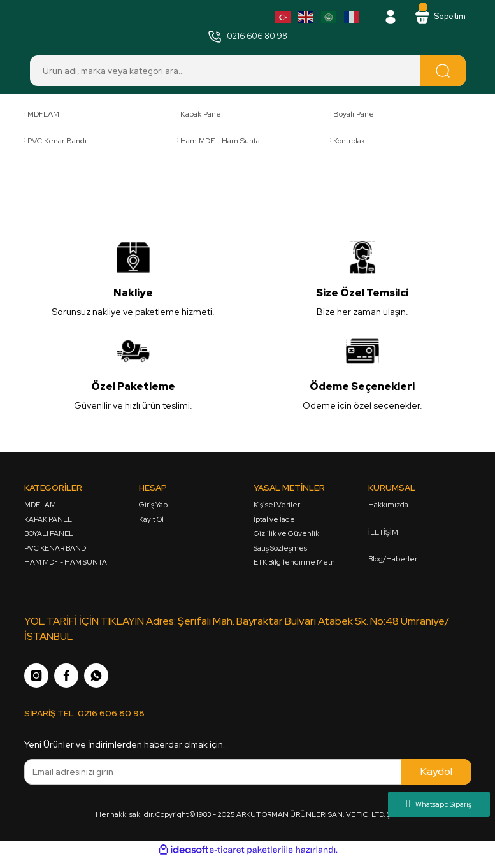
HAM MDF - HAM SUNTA (66, 563)
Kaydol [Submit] (436, 774)
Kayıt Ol (151, 520)
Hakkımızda (388, 506)
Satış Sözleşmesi (281, 549)
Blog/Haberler (393, 560)
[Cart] (438, 17)
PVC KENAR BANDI (56, 549)
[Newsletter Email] (248, 774)
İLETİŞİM (383, 533)
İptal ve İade (274, 520)
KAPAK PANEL (48, 520)
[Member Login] (386, 17)
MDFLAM (40, 506)
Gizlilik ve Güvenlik (286, 534)
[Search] (248, 72)
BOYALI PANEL (49, 534)
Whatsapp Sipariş (439, 804)
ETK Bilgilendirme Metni (295, 563)
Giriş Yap (153, 506)
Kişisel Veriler (277, 506)
